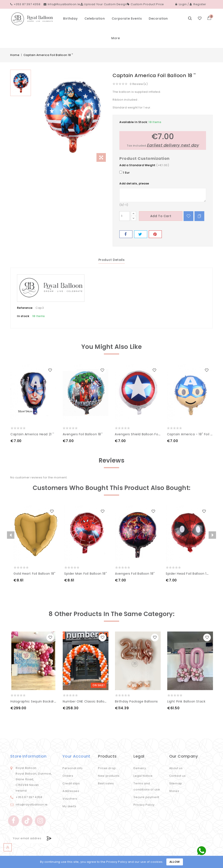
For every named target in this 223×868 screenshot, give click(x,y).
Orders (68, 776)
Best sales (106, 783)
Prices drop (107, 768)
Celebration (95, 19)
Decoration (158, 19)
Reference (25, 308)
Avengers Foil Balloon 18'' (83, 434)
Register (198, 4)
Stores (174, 791)
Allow (175, 862)
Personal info (73, 768)
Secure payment (146, 797)
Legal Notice (143, 776)
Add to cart (161, 216)
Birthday (70, 19)
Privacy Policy (144, 805)
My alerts (69, 806)
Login (181, 4)
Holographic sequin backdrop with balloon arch (49, 701)
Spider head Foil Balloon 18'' (188, 574)
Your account (76, 756)
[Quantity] (125, 216)
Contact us (177, 776)
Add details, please (134, 183)
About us (176, 768)
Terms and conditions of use (147, 786)
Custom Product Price (145, 4)
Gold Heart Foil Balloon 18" (34, 574)
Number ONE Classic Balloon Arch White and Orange (106, 701)
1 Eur (124, 173)
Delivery (140, 768)
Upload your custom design (104, 4)
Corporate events (127, 19)
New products (109, 776)
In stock (23, 316)
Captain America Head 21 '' (32, 434)
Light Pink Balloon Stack (186, 701)
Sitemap (176, 783)
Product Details (112, 260)
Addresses (71, 791)
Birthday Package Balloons (136, 701)
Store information (28, 756)
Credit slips (71, 783)
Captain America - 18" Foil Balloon (195, 434)
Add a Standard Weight (137, 165)
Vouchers (70, 799)
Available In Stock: (134, 122)
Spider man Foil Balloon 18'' (86, 574)
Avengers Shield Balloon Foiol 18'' (141, 434)
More (116, 38)
